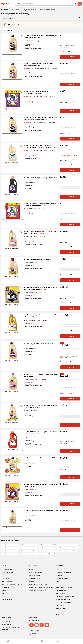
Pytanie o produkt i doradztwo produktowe (41, 588)
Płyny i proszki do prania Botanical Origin (68, 548)
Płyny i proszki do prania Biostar (30, 545)
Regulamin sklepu (61, 594)
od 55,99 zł (67, 79)
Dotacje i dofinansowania (63, 603)
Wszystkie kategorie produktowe (38, 585)
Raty (4, 594)
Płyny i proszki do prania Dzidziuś (67, 551)
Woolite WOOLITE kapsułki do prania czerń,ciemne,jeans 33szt (37, 92)
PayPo (4, 591)
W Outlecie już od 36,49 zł (70, 155)
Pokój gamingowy (61, 609)
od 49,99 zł (67, 165)
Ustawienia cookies (61, 591)
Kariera (58, 581)
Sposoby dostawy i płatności (37, 572)
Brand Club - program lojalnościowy (12, 585)
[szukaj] (80, 4)
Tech (57, 612)
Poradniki (32, 581)
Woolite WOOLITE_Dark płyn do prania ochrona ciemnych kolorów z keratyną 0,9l (40, 178)
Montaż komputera (8, 572)
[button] (75, 642)
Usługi (4, 575)
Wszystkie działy (76, 4)
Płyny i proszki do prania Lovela (10, 548)
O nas (58, 569)
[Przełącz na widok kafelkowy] (80, 18)
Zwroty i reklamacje (35, 575)
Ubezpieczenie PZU (8, 578)
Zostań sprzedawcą (8, 624)
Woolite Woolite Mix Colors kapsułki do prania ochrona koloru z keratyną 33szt (40, 205)
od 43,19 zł (67, 275)
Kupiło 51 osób (42, 292)
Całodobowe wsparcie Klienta (37, 591)
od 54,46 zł (67, 393)
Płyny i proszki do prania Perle (31, 554)
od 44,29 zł (67, 303)
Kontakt (35, 634)
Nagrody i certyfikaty (62, 578)
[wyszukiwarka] (48, 4)
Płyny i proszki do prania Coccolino (68, 545)
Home (58, 615)
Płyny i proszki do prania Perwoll (10, 545)
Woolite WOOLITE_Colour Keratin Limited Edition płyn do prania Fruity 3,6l (41, 406)
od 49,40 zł (67, 362)
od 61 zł (66, 51)
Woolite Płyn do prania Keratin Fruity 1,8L (38, 259)
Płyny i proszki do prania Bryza (48, 551)
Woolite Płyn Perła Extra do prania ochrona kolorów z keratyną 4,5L (39, 65)
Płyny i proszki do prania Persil (49, 545)
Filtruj (4, 18)
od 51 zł (66, 133)
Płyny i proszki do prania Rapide (29, 551)
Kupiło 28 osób (42, 236)
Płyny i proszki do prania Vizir (29, 548)
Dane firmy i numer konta (63, 572)
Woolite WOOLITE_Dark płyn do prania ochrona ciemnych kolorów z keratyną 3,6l (40, 119)
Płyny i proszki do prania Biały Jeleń (11, 554)
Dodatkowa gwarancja (9, 569)
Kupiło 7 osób (52, 41)
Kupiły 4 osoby (42, 320)
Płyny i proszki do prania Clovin (50, 554)
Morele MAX (6, 588)
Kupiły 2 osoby (52, 123)
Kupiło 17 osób (52, 69)
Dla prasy (59, 585)
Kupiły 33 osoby (52, 151)
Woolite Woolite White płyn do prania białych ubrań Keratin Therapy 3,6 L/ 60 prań (40, 146)
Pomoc (31, 569)
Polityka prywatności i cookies (64, 588)
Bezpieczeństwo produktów (64, 600)
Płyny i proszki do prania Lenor (10, 551)
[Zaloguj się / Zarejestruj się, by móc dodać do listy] (21, 36)
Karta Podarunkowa (8, 581)
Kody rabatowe (60, 606)
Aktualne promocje (34, 578)
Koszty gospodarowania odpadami (66, 597)
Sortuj (11, 18)
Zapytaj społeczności (40, 41)
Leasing (4, 597)
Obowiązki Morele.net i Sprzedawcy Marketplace (12, 628)
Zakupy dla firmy (7, 600)
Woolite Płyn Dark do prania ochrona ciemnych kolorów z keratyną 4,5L (40, 37)
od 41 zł (66, 219)
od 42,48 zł (67, 247)
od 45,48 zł (67, 331)
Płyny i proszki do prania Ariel (47, 548)
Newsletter (59, 575)
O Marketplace (6, 621)
